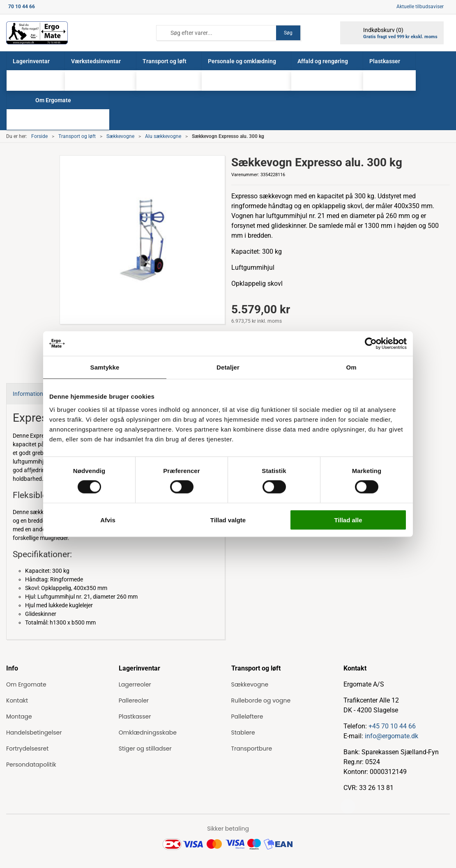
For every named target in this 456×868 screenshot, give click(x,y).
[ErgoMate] (37, 33)
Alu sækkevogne (163, 136)
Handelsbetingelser (34, 733)
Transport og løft (77, 136)
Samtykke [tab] (105, 367)
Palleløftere (247, 716)
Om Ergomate (26, 684)
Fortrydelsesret (27, 749)
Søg (288, 33)
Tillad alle (348, 520)
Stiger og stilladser (145, 749)
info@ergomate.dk (392, 736)
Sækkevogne (120, 136)
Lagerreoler (135, 684)
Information (28, 394)
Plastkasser (135, 716)
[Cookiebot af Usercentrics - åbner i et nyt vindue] (371, 344)
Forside (39, 136)
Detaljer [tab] (228, 367)
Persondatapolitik (31, 765)
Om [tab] (351, 367)
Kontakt (17, 700)
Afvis (108, 520)
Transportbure (252, 749)
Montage (19, 716)
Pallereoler (134, 700)
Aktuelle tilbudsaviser (420, 7)
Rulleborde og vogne (261, 700)
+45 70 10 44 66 (392, 726)
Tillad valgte (228, 520)
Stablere (243, 733)
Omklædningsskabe (148, 733)
